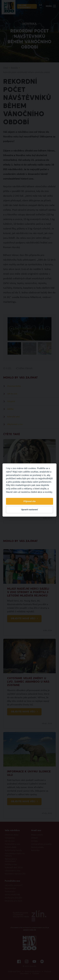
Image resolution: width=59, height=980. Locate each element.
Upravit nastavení (30, 509)
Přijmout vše (29, 501)
